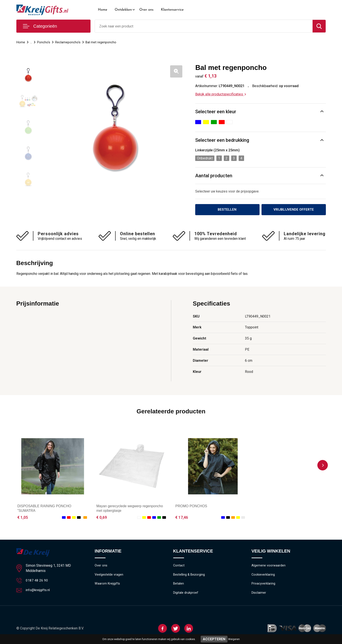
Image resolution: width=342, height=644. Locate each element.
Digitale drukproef (186, 594)
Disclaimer (259, 594)
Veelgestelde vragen (109, 575)
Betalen (179, 585)
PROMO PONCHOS (191, 506)
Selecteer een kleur (216, 112)
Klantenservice (172, 10)
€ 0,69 (102, 518)
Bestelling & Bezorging (189, 575)
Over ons (146, 10)
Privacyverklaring (263, 585)
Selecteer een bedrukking (222, 140)
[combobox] (204, 26)
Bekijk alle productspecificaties (221, 94)
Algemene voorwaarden (268, 566)
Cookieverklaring (263, 575)
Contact (179, 566)
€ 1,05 (23, 518)
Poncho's (44, 42)
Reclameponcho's (68, 42)
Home (103, 10)
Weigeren (234, 639)
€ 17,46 (182, 518)
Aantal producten (214, 176)
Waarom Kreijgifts (108, 585)
